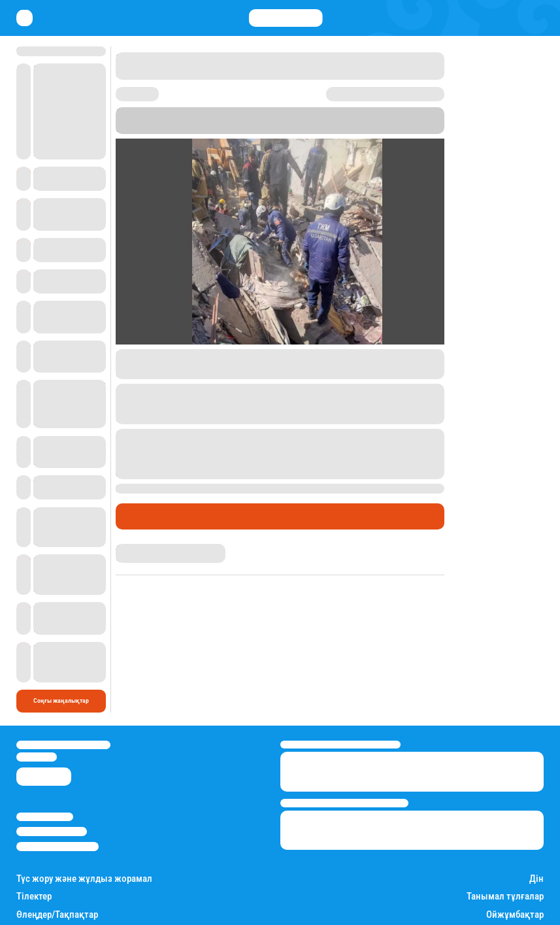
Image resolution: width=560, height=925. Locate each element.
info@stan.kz (37, 702)
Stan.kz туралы (45, 761)
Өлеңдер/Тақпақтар (57, 859)
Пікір (257, 516)
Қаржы (70, 913)
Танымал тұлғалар (505, 842)
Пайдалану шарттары (58, 791)
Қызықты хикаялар (249, 913)
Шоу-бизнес (197, 913)
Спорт (162, 913)
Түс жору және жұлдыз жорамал (84, 823)
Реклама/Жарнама (52, 776)
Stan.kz (418, 120)
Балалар (527, 877)
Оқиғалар (214, 516)
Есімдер (33, 877)
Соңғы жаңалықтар (61, 646)
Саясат (100, 913)
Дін (536, 823)
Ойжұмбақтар (515, 859)
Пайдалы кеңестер (310, 913)
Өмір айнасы (151, 516)
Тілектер (34, 842)
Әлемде (132, 913)
